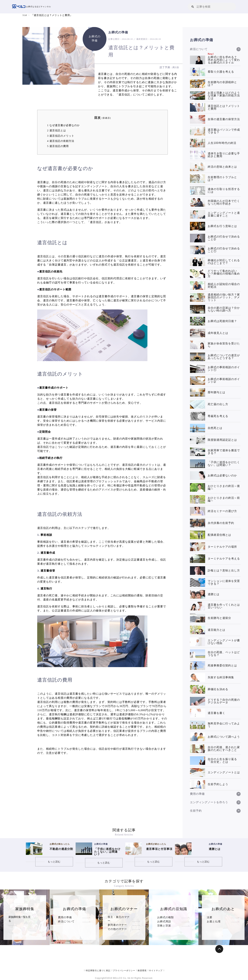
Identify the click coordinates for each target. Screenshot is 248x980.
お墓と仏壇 (214, 926)
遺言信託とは (56, 130)
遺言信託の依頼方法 (61, 141)
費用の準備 (65, 917)
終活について (66, 926)
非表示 (106, 118)
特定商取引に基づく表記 (98, 971)
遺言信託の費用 (58, 146)
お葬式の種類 (166, 917)
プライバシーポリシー (124, 971)
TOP (25, 15)
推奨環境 (142, 971)
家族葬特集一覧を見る (21, 917)
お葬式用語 (164, 926)
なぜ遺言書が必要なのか (63, 125)
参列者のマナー (117, 926)
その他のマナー (117, 934)
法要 (210, 917)
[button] (193, 7)
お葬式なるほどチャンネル (33, 7)
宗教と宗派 (164, 934)
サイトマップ (156, 971)
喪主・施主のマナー (120, 917)
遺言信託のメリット (61, 136)
